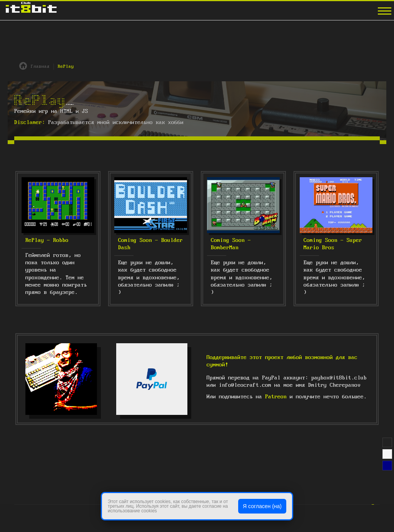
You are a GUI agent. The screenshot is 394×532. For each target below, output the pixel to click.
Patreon (276, 397)
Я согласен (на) (262, 506)
